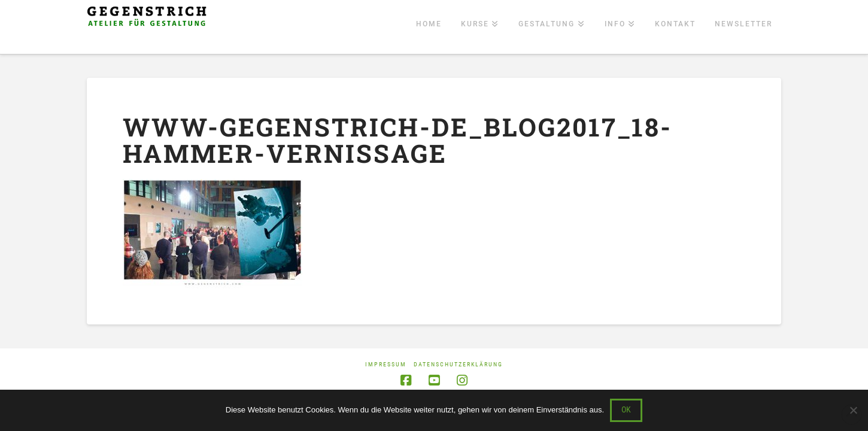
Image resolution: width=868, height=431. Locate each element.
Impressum (386, 364)
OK (626, 409)
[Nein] (853, 410)
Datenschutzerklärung (458, 364)
